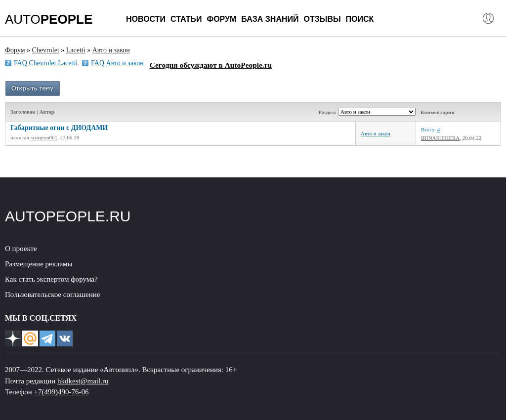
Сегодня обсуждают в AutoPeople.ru (211, 65)
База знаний (270, 19)
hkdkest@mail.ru (83, 381)
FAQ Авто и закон (117, 63)
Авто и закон (376, 133)
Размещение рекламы (39, 264)
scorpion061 (44, 137)
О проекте (21, 249)
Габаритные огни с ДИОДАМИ (59, 128)
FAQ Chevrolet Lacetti (45, 63)
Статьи (186, 19)
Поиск (360, 19)
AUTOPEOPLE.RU (68, 216)
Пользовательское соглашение (52, 294)
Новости (146, 19)
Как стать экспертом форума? (51, 279)
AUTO (49, 19)
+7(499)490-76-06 (62, 392)
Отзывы (322, 19)
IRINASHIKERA (440, 138)
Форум (221, 19)
